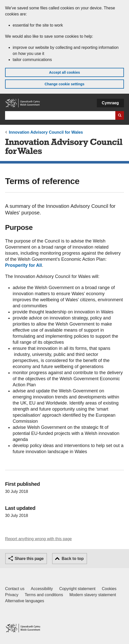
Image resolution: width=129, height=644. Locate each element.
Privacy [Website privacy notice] (12, 595)
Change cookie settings (64, 84)
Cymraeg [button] (110, 103)
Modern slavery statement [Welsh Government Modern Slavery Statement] (93, 595)
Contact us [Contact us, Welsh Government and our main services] (15, 589)
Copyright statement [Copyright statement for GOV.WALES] (77, 589)
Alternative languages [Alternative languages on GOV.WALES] (25, 601)
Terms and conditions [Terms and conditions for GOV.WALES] (44, 595)
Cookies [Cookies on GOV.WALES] (109, 589)
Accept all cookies (64, 72)
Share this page (29, 559)
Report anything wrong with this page (38, 539)
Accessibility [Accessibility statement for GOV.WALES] (42, 589)
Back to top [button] (73, 559)
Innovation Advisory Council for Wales (46, 132)
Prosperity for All (23, 265)
